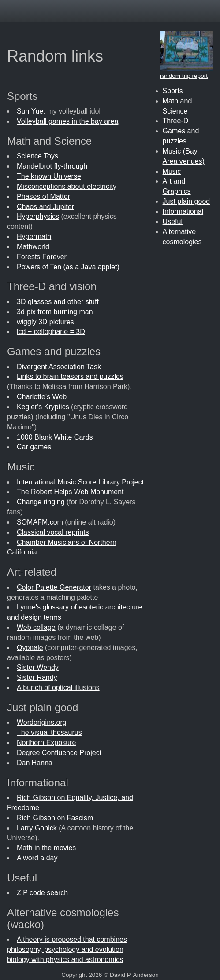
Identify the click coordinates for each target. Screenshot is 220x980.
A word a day (37, 858)
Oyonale (30, 648)
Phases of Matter (43, 196)
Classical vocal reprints (53, 532)
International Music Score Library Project (80, 482)
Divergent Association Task (59, 367)
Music (172, 171)
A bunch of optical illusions (58, 688)
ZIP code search (42, 893)
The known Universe (49, 176)
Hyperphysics (38, 216)
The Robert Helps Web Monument (70, 492)
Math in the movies (46, 848)
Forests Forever (42, 257)
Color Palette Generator (54, 587)
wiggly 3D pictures (45, 322)
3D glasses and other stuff (58, 302)
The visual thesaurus (49, 732)
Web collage (36, 627)
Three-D (176, 121)
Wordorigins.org (42, 722)
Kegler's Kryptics (43, 407)
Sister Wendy (38, 667)
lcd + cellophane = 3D (51, 332)
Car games (34, 447)
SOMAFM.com (40, 522)
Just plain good (186, 201)
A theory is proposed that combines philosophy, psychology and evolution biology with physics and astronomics (67, 949)
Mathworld (33, 247)
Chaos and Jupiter (45, 207)
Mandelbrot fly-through (52, 166)
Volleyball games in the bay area (67, 121)
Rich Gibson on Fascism (55, 818)
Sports (173, 91)
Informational (183, 211)
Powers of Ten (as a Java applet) (68, 267)
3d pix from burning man (55, 312)
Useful (173, 222)
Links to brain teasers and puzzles (70, 376)
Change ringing (41, 502)
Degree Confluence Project (59, 753)
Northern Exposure (46, 743)
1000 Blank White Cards (55, 437)
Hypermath (34, 237)
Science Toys (37, 156)
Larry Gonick (37, 828)
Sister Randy (37, 677)
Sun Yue (30, 111)
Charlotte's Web (42, 397)
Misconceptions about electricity (67, 186)
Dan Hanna (35, 763)
